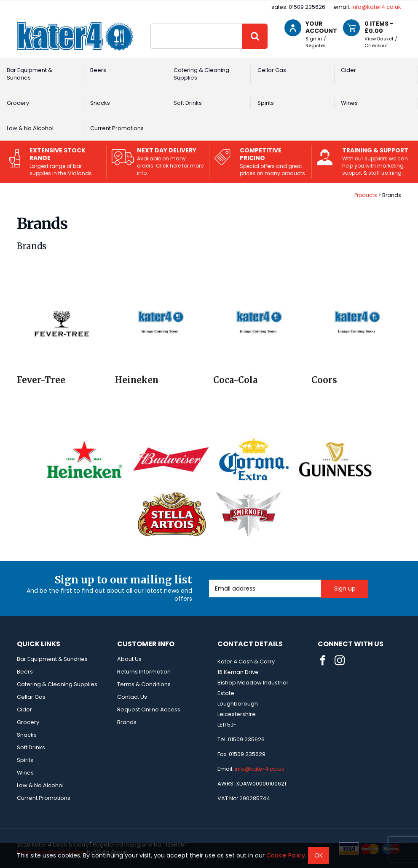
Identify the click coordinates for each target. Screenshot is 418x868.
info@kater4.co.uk (376, 7)
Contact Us (132, 697)
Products (366, 195)
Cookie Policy (286, 855)
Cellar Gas (272, 70)
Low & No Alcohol (30, 128)
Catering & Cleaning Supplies (201, 74)
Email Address (209, 580)
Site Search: (151, 24)
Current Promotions (117, 128)
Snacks (100, 103)
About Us (129, 659)
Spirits (266, 103)
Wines (349, 103)
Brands (127, 722)
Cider (348, 70)
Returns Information (144, 672)
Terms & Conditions (144, 684)
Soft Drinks (188, 103)
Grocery (18, 103)
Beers (98, 70)
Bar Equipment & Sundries (29, 74)
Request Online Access (149, 710)
